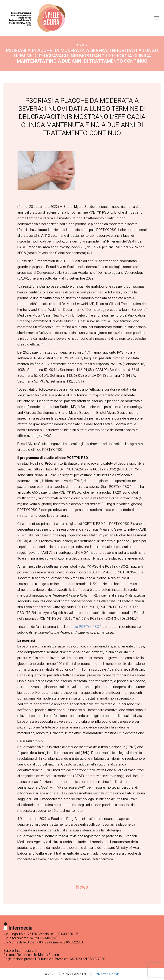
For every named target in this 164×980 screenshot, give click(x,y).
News (80, 45)
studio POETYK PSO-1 (85, 627)
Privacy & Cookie (107, 974)
